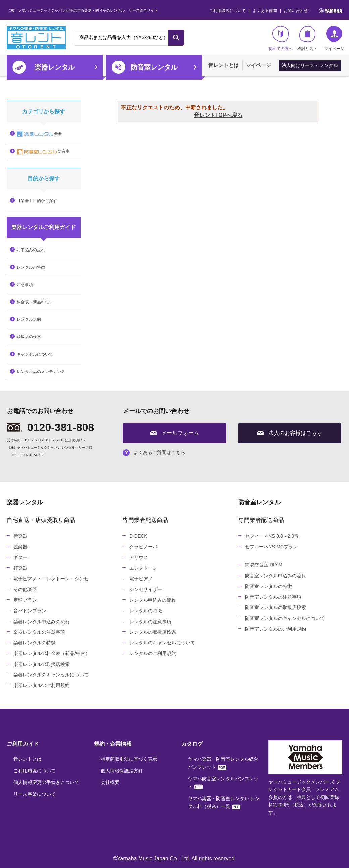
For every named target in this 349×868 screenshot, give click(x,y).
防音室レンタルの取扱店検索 (276, 607)
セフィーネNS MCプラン (271, 547)
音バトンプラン (30, 611)
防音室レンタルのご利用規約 (276, 629)
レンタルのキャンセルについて (162, 643)
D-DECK (138, 536)
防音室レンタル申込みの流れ (276, 576)
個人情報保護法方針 (122, 771)
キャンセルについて (35, 354)
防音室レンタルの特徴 (268, 586)
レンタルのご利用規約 (153, 653)
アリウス (139, 557)
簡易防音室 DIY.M (264, 565)
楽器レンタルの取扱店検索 (42, 664)
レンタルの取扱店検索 (153, 632)
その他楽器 (25, 589)
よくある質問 (265, 11)
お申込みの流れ (31, 250)
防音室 (43, 152)
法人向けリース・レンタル (310, 65)
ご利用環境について (228, 11)
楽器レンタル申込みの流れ (42, 622)
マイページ (259, 65)
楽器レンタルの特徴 (35, 643)
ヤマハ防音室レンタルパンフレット (223, 783)
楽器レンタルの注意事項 (39, 632)
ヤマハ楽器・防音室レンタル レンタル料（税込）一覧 (224, 803)
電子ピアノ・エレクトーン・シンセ (51, 579)
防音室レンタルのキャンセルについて (285, 618)
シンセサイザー (146, 589)
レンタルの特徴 (31, 267)
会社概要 (110, 782)
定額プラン (25, 600)
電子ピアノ (141, 579)
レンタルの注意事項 (150, 622)
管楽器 (20, 536)
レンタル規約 (29, 319)
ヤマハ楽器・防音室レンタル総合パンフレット (223, 763)
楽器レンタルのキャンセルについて (51, 675)
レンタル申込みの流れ (153, 600)
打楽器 (20, 568)
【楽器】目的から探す (37, 201)
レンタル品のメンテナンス (41, 372)
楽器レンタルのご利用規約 (42, 685)
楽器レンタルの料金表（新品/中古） (52, 653)
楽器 (39, 134)
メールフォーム (175, 433)
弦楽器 (20, 547)
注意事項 (25, 285)
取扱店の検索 (29, 337)
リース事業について (35, 794)
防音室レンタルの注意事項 (273, 597)
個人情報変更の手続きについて (46, 782)
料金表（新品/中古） (35, 302)
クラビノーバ (143, 547)
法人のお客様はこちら (290, 433)
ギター (20, 557)
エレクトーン (143, 568)
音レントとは (223, 65)
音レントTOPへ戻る (218, 115)
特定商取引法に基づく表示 (129, 759)
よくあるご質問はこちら (154, 452)
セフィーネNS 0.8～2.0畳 (272, 536)
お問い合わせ (296, 11)
